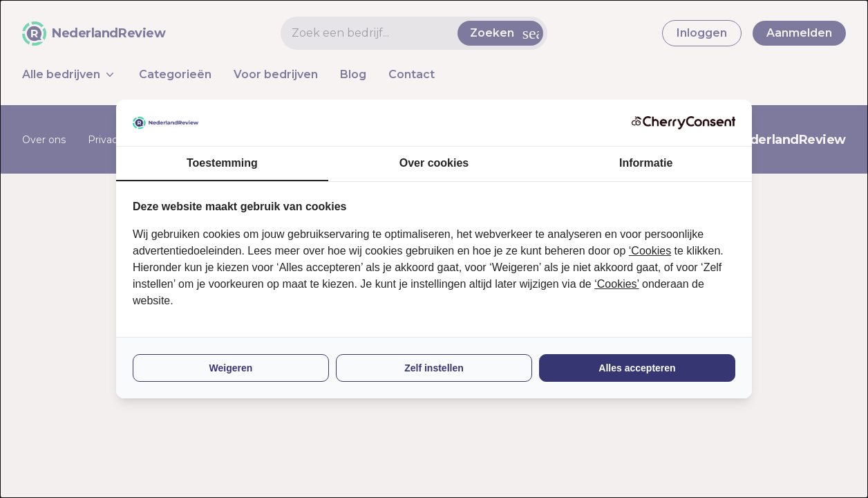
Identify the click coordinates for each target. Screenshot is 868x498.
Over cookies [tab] (434, 163)
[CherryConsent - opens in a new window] (683, 123)
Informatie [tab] (646, 163)
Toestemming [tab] (222, 163)
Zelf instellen (434, 368)
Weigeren (231, 368)
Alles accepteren (637, 368)
